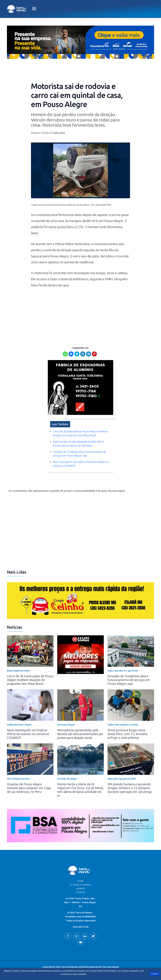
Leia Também (60, 424)
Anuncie (80, 889)
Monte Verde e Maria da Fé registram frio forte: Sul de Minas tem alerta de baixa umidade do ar (80, 790)
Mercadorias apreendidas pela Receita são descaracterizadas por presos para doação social (80, 734)
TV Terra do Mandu (81, 885)
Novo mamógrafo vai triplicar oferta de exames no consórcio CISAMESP (28, 734)
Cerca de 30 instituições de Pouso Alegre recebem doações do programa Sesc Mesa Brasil (30, 680)
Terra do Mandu (110, 967)
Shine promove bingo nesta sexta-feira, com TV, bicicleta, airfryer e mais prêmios (128, 734)
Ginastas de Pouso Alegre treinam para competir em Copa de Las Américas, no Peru (29, 788)
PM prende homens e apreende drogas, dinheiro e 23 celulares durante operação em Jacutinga (130, 788)
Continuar (154, 974)
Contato (81, 892)
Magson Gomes (40, 133)
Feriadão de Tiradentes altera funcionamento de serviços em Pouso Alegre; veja (129, 680)
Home (80, 881)
